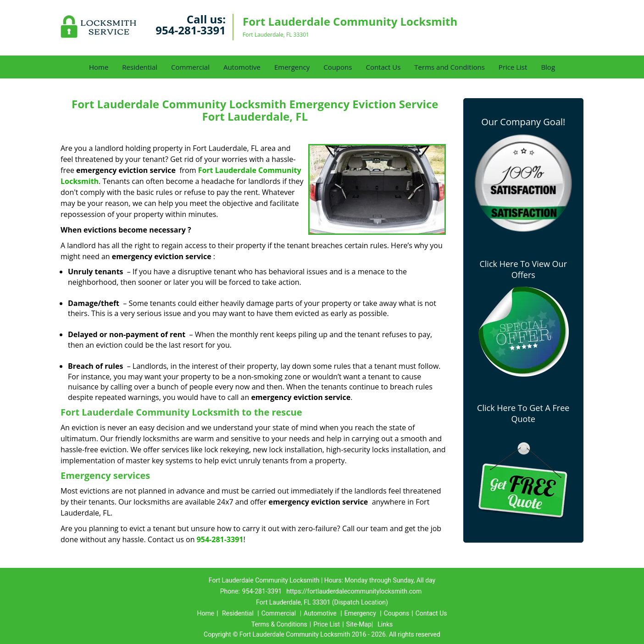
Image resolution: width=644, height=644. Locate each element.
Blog (548, 67)
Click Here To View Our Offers (523, 269)
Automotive (242, 67)
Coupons (338, 67)
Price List (513, 67)
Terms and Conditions (450, 67)
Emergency (292, 67)
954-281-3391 (191, 30)
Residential (140, 67)
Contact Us (383, 67)
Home (99, 67)
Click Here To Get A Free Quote (523, 413)
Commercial (190, 67)
